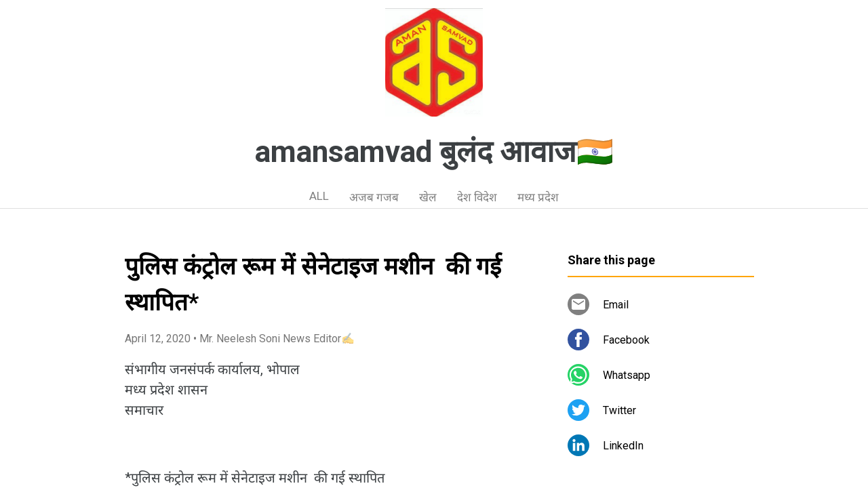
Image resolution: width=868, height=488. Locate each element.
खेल (428, 197)
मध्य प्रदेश (538, 197)
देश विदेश (477, 197)
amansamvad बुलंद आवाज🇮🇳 (434, 152)
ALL (319, 196)
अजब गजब (374, 197)
